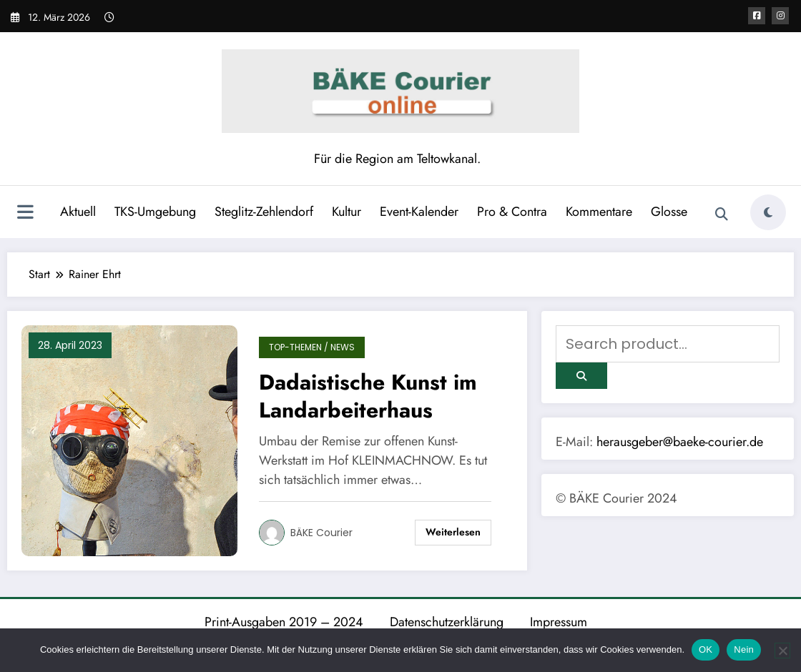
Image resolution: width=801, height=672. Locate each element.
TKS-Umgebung (155, 212)
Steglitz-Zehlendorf (264, 212)
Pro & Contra (512, 212)
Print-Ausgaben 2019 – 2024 (284, 622)
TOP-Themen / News (312, 347)
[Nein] (782, 651)
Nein (744, 649)
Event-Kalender (419, 212)
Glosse (669, 212)
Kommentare (599, 212)
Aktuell (78, 212)
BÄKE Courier (321, 533)
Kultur (347, 212)
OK (706, 649)
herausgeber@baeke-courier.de (680, 442)
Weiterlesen (453, 532)
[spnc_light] (768, 212)
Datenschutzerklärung (447, 622)
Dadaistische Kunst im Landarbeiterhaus (368, 396)
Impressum (559, 622)
